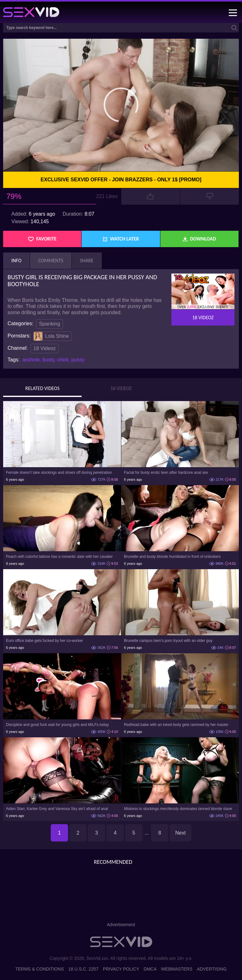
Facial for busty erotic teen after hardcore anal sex (166, 473)
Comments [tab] (51, 261)
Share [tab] (87, 261)
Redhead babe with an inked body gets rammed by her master (176, 725)
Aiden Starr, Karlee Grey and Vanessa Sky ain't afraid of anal (57, 809)
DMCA (150, 969)
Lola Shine (51, 336)
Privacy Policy (121, 969)
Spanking (50, 324)
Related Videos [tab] (42, 388)
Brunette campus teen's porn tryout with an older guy (168, 641)
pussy (78, 360)
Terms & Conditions (40, 969)
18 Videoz (45, 348)
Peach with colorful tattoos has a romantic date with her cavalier (59, 557)
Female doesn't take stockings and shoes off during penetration (59, 473)
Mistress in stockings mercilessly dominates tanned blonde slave (178, 809)
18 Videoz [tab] (121, 388)
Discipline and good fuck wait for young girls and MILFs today (57, 725)
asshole (31, 360)
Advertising (212, 969)
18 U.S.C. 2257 (84, 969)
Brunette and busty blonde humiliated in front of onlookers (173, 557)
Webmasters (177, 969)
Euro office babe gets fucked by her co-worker (45, 641)
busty (48, 360)
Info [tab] (16, 261)
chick (63, 360)
